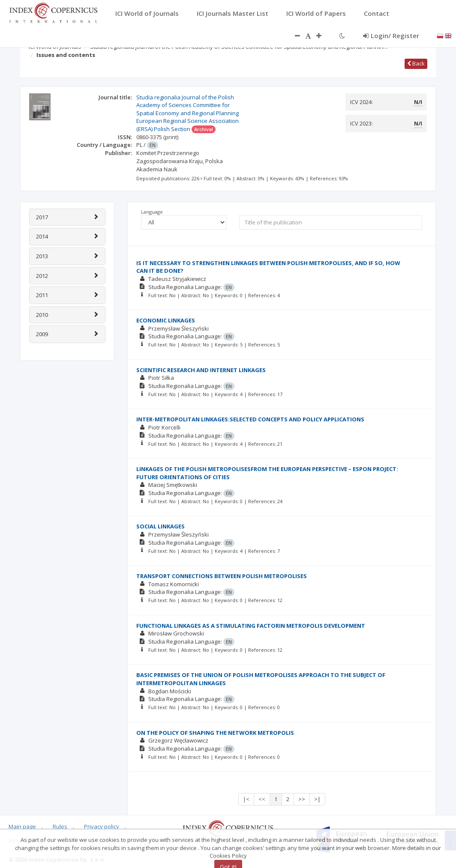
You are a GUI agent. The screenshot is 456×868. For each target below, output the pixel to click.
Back (416, 63)
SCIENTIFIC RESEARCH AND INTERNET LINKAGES (201, 370)
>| (317, 799)
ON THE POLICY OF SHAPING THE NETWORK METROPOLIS (215, 733)
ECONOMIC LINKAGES (166, 320)
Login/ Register (391, 36)
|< (246, 799)
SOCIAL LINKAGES (160, 526)
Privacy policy (102, 826)
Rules (60, 826)
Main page (22, 826)
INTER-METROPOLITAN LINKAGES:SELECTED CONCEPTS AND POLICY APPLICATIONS (250, 419)
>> (302, 799)
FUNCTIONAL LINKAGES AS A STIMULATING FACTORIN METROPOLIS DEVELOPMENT (251, 626)
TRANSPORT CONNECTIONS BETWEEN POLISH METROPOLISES (222, 576)
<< (262, 799)
